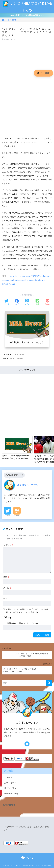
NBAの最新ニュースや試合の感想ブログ (27, 15)
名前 (6, 577)
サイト (6, 599)
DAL (13, 358)
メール (7, 588)
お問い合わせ (9, 805)
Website (17, 516)
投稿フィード (10, 783)
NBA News (19, 354)
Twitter (8, 516)
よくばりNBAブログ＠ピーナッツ (27, 6)
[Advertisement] (27, 107)
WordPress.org (11, 793)
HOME (27, 858)
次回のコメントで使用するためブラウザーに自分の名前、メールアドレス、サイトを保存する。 (27, 611)
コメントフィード (12, 788)
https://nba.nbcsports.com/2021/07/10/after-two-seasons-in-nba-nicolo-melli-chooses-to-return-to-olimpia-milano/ (26, 280)
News (21, 358)
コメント (8, 545)
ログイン (8, 777)
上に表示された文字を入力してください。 (22, 623)
